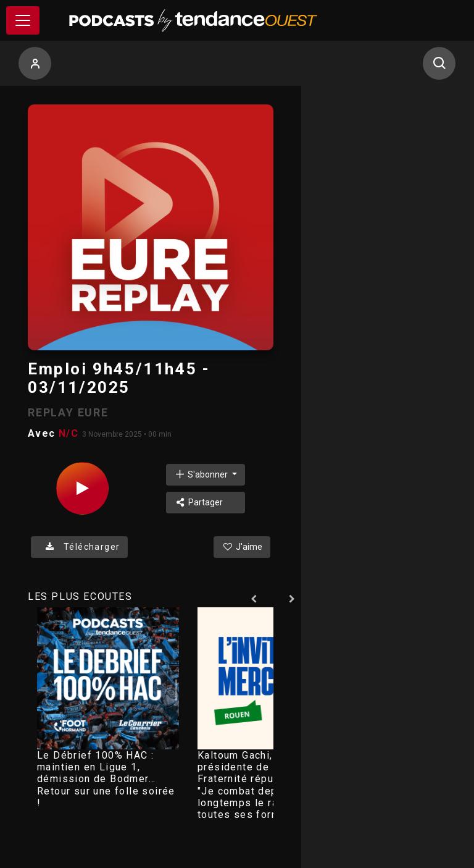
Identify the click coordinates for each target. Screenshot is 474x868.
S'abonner (202, 474)
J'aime (242, 547)
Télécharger (79, 547)
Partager (198, 502)
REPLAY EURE (68, 412)
